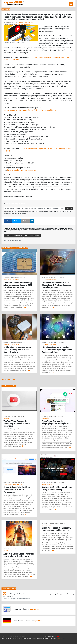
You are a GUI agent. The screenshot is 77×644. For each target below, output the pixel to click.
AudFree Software (47, 484)
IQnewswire (7, 418)
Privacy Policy (14, 638)
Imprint (7, 638)
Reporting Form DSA (49, 638)
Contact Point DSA (37, 638)
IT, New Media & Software (26, 22)
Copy (69, 208)
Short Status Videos (9, 551)
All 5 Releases (8, 379)
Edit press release (32, 236)
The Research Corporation (23, 24)
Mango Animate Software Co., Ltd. (13, 484)
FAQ (3, 638)
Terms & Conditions (25, 638)
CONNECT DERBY (47, 525)
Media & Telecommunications (58, 523)
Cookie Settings (61, 638)
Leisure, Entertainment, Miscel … (20, 549)
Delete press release (13, 236)
